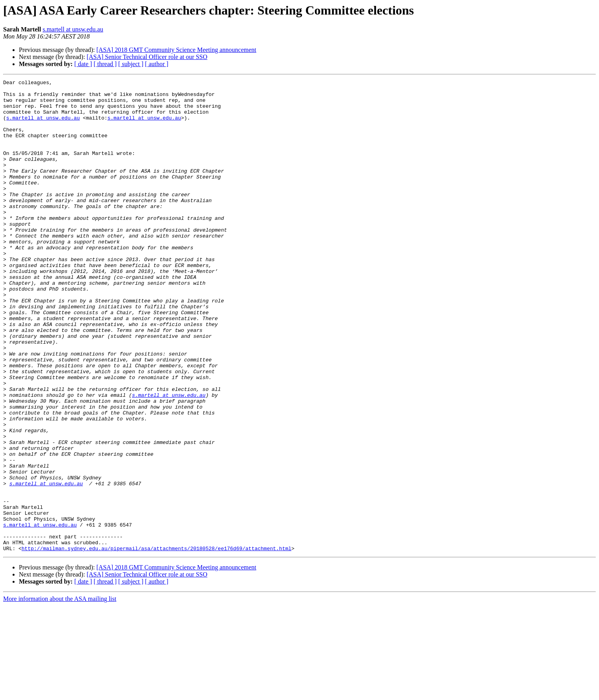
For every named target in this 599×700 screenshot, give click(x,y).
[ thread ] (105, 64)
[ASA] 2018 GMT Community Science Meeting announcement (176, 50)
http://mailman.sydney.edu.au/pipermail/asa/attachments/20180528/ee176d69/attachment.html (156, 643)
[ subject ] (131, 64)
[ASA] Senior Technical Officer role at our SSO (147, 57)
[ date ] (83, 64)
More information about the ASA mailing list (60, 693)
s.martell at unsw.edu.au (73, 29)
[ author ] (157, 64)
